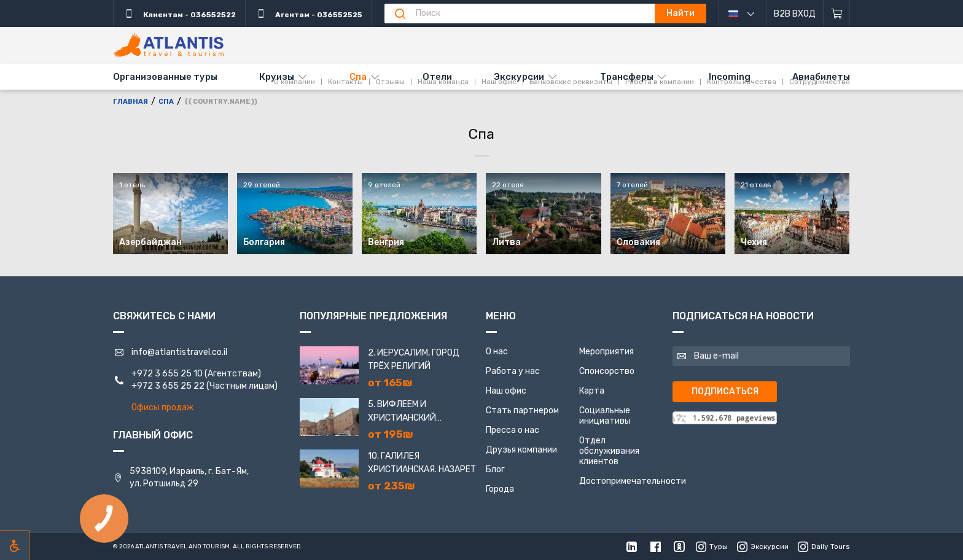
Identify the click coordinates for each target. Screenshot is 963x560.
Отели (437, 77)
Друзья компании (521, 450)
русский (751, 14)
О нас (497, 352)
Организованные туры (165, 77)
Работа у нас (513, 371)
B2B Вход (795, 14)
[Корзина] (837, 14)
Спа (358, 77)
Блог (495, 469)
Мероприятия (606, 352)
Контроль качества (742, 45)
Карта (592, 391)
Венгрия (386, 242)
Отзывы (390, 45)
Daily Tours (824, 546)
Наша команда (443, 45)
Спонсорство (607, 371)
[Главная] (168, 45)
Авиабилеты (821, 77)
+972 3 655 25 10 (167, 374)
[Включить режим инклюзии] (15, 545)
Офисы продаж (162, 407)
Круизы (277, 77)
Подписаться (725, 391)
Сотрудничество (820, 45)
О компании (294, 45)
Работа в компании (660, 45)
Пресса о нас (513, 430)
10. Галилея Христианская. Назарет (422, 463)
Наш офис (499, 45)
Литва (506, 242)
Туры (712, 546)
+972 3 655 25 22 (168, 386)
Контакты (345, 45)
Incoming (730, 77)
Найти (680, 13)
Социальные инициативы (605, 416)
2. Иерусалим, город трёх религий (414, 360)
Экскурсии (519, 77)
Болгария (264, 242)
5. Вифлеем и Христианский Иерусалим (402, 412)
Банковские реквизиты (571, 45)
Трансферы (627, 77)
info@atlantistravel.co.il (179, 352)
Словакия (638, 242)
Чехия (754, 242)
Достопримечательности (633, 481)
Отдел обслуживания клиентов (609, 451)
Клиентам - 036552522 (179, 14)
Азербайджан (150, 242)
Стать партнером (522, 410)
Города (500, 489)
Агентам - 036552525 (309, 14)
